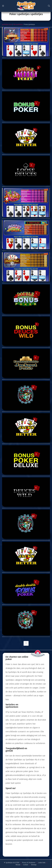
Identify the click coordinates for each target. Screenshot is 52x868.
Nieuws (18, 865)
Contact (26, 865)
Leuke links (42, 863)
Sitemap (34, 865)
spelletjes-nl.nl (7, 24)
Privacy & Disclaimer (29, 863)
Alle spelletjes (18, 24)
